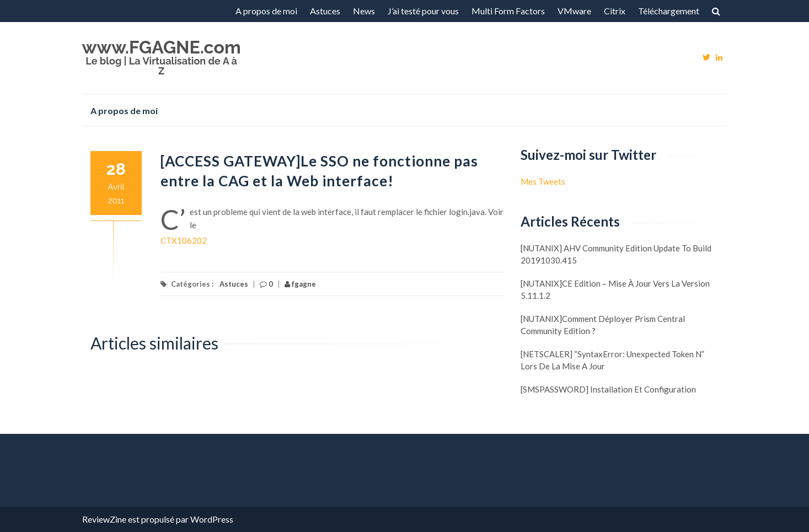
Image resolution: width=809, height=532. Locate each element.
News (364, 11)
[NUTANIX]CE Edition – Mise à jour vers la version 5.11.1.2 (615, 289)
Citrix (615, 11)
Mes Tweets (543, 181)
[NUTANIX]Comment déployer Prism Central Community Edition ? (603, 325)
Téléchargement (669, 11)
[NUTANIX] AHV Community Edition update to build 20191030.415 (616, 254)
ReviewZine (104, 519)
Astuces (325, 11)
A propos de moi (266, 11)
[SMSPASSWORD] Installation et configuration (608, 389)
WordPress (212, 519)
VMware (574, 11)
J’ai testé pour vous (423, 11)
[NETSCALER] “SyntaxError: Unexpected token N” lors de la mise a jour (612, 360)
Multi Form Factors (508, 11)
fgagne (300, 284)
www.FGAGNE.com (162, 47)
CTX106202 (184, 240)
